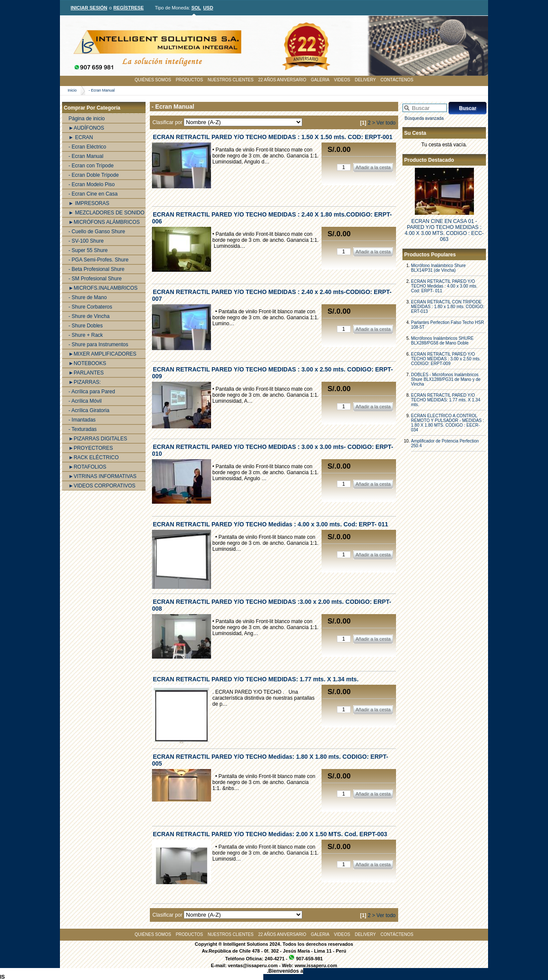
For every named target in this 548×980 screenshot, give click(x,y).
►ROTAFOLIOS (87, 467)
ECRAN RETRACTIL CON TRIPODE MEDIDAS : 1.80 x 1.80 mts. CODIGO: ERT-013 (448, 307)
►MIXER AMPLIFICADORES (103, 354)
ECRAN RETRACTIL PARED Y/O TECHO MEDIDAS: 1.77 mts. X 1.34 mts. (446, 400)
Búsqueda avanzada (424, 118)
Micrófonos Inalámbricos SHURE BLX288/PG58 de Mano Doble (442, 341)
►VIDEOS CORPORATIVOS (102, 486)
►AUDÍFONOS (86, 128)
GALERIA (320, 80)
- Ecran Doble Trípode (94, 175)
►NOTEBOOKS (87, 363)
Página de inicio (87, 119)
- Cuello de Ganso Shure (97, 232)
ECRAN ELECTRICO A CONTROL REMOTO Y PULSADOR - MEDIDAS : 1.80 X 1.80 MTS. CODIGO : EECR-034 (448, 423)
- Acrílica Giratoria (89, 410)
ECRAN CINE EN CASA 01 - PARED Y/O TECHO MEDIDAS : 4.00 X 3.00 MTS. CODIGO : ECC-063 (444, 230)
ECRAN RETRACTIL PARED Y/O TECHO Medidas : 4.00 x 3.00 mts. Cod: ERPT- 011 (444, 286)
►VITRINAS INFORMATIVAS (103, 476)
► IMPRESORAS (89, 203)
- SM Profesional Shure (95, 279)
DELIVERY (365, 80)
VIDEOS (342, 80)
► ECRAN (81, 137)
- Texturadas (83, 429)
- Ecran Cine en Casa (93, 194)
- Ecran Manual (102, 90)
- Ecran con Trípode (91, 166)
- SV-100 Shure (86, 241)
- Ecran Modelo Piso (92, 184)
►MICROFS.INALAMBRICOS (103, 288)
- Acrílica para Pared (92, 392)
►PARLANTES (86, 373)
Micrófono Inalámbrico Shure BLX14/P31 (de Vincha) (438, 268)
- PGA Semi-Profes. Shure (98, 260)
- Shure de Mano (88, 297)
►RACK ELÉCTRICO (94, 457)
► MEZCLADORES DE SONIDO (106, 213)
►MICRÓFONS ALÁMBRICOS (104, 222)
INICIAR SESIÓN (89, 8)
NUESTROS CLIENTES (231, 80)
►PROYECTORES (91, 448)
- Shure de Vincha (89, 316)
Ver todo (386, 123)
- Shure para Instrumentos (98, 344)
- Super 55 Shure (88, 250)
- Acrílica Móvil (85, 401)
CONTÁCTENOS (397, 80)
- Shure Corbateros (90, 307)
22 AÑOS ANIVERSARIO (282, 80)
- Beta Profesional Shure (97, 269)
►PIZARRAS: (85, 382)
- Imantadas (82, 420)
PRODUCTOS (189, 80)
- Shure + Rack (86, 335)
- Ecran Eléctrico (87, 147)
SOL (196, 8)
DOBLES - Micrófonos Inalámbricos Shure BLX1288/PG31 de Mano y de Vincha (446, 379)
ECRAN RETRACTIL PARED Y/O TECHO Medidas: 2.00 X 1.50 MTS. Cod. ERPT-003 (270, 834)
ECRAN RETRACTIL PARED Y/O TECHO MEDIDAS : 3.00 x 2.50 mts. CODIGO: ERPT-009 (446, 359)
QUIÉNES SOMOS (153, 80)
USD (208, 8)
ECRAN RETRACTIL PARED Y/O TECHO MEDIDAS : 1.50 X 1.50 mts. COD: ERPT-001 (273, 137)
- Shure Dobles (86, 326)
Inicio (72, 90)
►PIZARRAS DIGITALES (98, 439)
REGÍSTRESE (129, 8)
